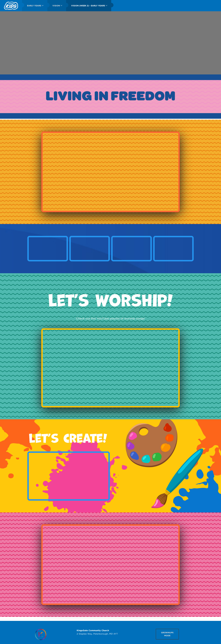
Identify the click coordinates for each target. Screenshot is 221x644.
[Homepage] (41, 634)
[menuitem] (11, 6)
